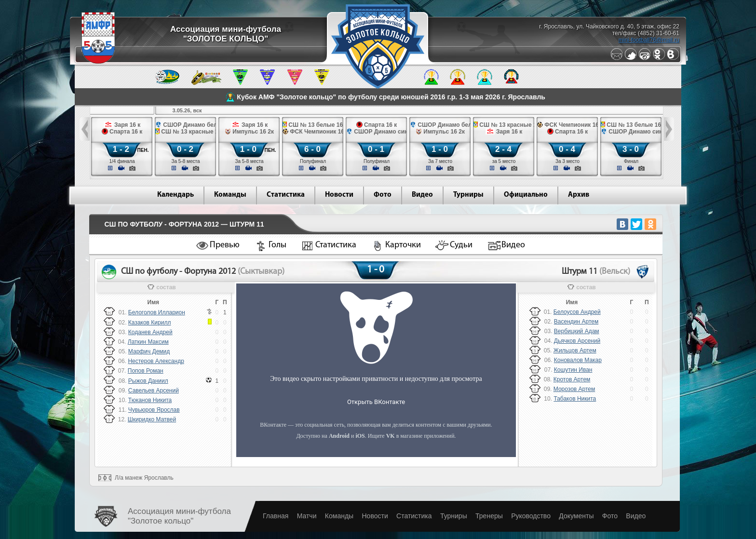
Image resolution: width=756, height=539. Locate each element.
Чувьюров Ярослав (154, 410)
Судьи (461, 245)
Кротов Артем (572, 379)
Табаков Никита (575, 399)
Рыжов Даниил (148, 381)
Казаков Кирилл (150, 323)
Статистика (286, 195)
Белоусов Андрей (577, 312)
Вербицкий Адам (577, 331)
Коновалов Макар (578, 360)
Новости (339, 195)
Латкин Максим (148, 342)
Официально (526, 195)
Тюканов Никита (150, 400)
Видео (422, 195)
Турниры (468, 195)
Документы (576, 516)
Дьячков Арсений (577, 341)
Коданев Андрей (150, 332)
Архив (579, 195)
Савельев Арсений (154, 391)
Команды (230, 195)
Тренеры (489, 516)
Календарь (175, 195)
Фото (383, 195)
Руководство (531, 516)
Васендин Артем (576, 322)
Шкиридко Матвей (152, 419)
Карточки (403, 245)
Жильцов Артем (575, 350)
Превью (225, 245)
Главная (276, 516)
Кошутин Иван (573, 370)
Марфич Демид (149, 351)
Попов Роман (146, 371)
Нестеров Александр (156, 361)
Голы (277, 245)
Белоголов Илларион (157, 312)
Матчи (307, 516)
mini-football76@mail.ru (649, 40)
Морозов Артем (574, 389)
